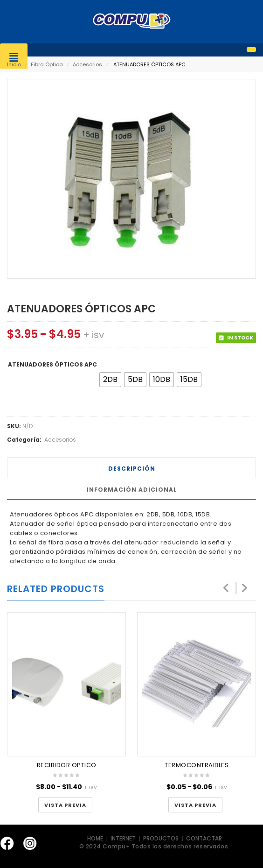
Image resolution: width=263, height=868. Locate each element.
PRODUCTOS (161, 838)
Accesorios (87, 64)
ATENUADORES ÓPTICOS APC (52, 364)
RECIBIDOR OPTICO (67, 765)
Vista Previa (65, 805)
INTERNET (124, 838)
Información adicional (132, 490)
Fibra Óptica (47, 64)
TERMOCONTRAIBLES (197, 765)
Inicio (14, 64)
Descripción (132, 469)
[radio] (110, 380)
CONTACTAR (204, 838)
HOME (96, 838)
